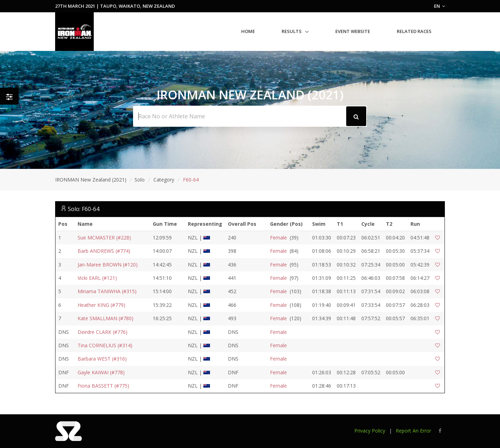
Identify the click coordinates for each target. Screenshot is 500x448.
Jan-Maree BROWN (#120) (108, 265)
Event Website (353, 31)
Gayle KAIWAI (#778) (101, 372)
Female (278, 238)
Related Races (414, 31)
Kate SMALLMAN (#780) (106, 318)
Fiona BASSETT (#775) (103, 386)
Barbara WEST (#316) (102, 359)
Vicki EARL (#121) (97, 278)
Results (292, 31)
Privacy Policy (370, 431)
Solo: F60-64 (84, 209)
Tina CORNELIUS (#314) (105, 345)
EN (439, 6)
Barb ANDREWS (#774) (104, 251)
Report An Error (413, 431)
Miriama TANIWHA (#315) (107, 291)
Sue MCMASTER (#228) (104, 238)
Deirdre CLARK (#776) (103, 332)
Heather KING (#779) (101, 305)
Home (248, 31)
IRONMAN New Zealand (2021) (91, 180)
